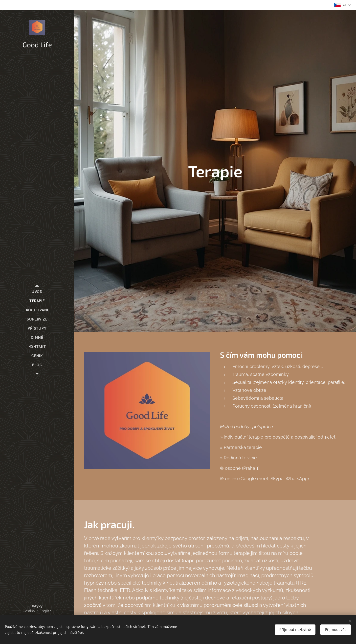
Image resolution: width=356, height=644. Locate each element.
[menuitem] (37, 292)
